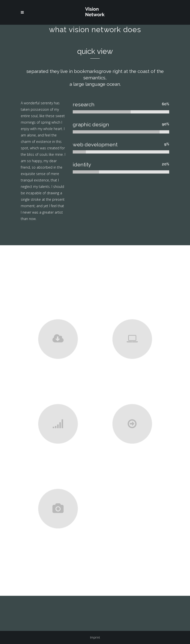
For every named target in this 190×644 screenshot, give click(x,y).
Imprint (95, 637)
